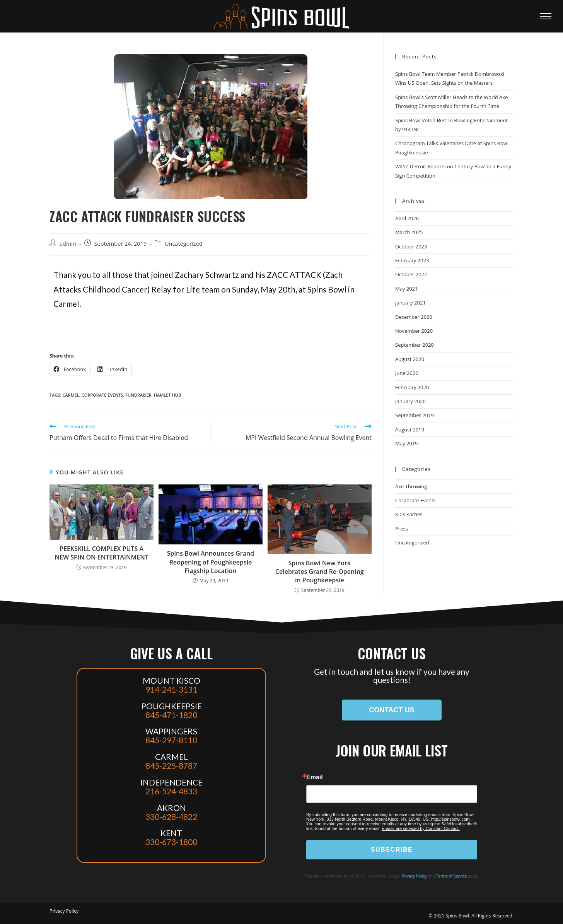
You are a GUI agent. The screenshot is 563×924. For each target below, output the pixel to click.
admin (68, 244)
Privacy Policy (414, 876)
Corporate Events (415, 500)
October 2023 (411, 246)
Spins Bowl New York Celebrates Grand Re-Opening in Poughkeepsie (320, 572)
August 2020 (410, 359)
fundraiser (138, 395)
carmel (71, 395)
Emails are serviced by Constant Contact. (421, 828)
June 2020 (407, 373)
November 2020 (414, 331)
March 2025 (409, 232)
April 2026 (407, 218)
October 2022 (411, 274)
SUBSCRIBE (392, 850)
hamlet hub (168, 395)
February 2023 (412, 260)
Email (315, 777)
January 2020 (410, 401)
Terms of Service (452, 876)
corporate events (102, 395)
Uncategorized (184, 244)
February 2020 (412, 387)
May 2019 (407, 443)
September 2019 (415, 415)
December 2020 (414, 317)
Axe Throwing (411, 486)
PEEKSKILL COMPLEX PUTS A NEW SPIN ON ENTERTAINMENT (102, 553)
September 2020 (415, 345)
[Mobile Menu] (548, 16)
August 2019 (410, 429)
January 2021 (410, 303)
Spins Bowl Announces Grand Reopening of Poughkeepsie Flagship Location (211, 562)
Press (402, 529)
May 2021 (407, 289)
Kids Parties (409, 514)
